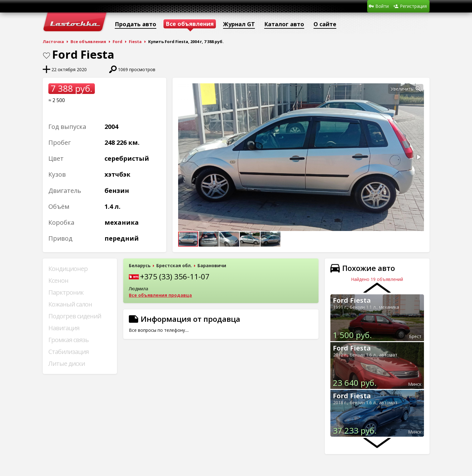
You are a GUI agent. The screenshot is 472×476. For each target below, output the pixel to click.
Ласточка (53, 42)
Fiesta (135, 42)
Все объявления (88, 42)
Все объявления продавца (160, 295)
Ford (117, 42)
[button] (418, 89)
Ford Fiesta (352, 300)
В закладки (46, 56)
